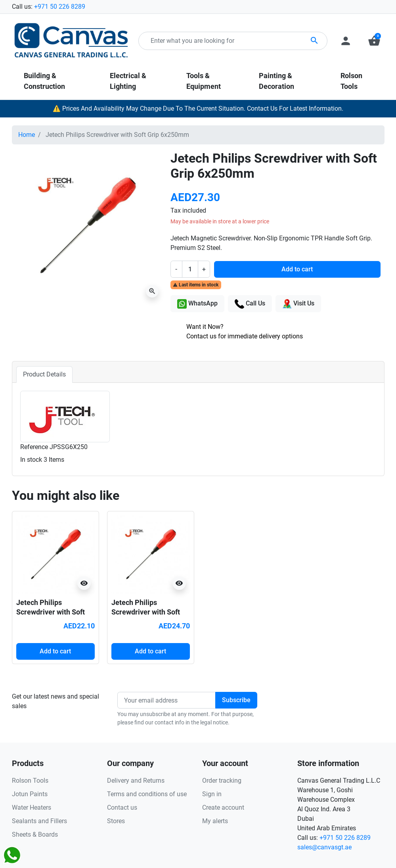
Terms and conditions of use (147, 794)
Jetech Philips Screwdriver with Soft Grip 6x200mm (146, 612)
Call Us (250, 304)
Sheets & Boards (35, 834)
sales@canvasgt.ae (324, 847)
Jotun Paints (30, 794)
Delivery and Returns (136, 781)
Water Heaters (32, 808)
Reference (34, 447)
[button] (374, 41)
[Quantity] (190, 269)
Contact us (122, 808)
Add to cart (297, 269)
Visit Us (298, 304)
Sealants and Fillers (39, 821)
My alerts (215, 821)
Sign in (212, 794)
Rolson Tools (30, 781)
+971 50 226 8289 (60, 7)
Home (27, 135)
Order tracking (222, 781)
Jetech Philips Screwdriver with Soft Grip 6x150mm (51, 612)
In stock (31, 460)
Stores (116, 821)
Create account (223, 808)
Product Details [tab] (44, 374)
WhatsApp (197, 304)
